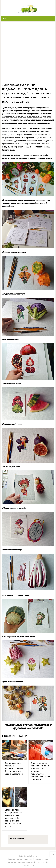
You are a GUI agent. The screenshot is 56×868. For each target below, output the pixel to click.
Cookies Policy (29, 865)
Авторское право (42, 859)
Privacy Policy (43, 862)
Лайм (21, 856)
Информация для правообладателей (21, 862)
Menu (5, 18)
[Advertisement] (28, 54)
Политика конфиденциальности (20, 859)
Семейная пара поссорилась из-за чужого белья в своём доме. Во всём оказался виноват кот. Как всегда (13, 818)
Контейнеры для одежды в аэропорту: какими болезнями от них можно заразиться (14, 768)
